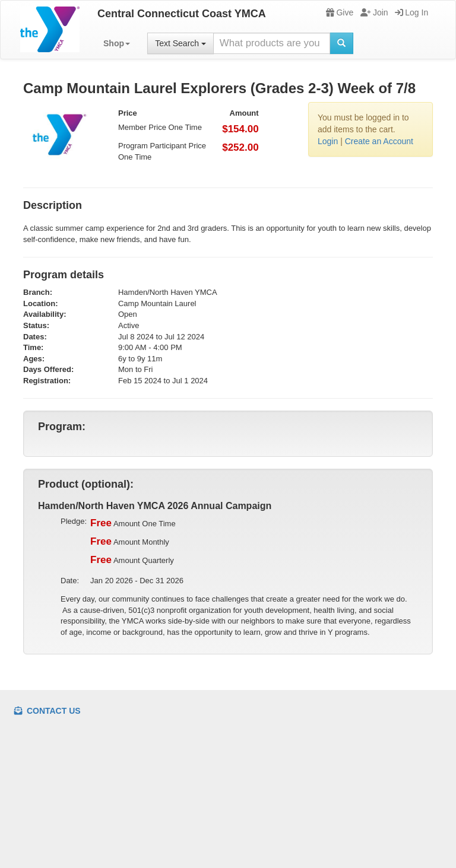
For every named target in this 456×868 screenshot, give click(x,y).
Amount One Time (133, 523)
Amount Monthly (130, 542)
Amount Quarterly (132, 560)
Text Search (180, 43)
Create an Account (379, 141)
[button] (117, 43)
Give (340, 12)
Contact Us (47, 711)
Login (328, 141)
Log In (411, 12)
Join (374, 12)
